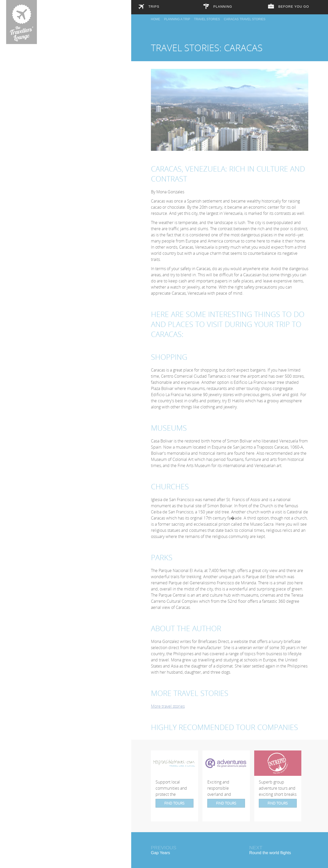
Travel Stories (207, 16)
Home (156, 16)
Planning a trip (177, 16)
